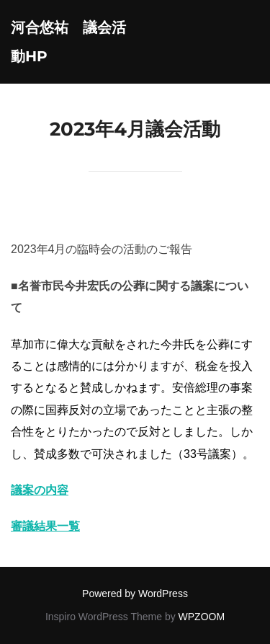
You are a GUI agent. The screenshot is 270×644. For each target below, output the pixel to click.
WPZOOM (202, 617)
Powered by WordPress (135, 594)
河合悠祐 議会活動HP (68, 42)
